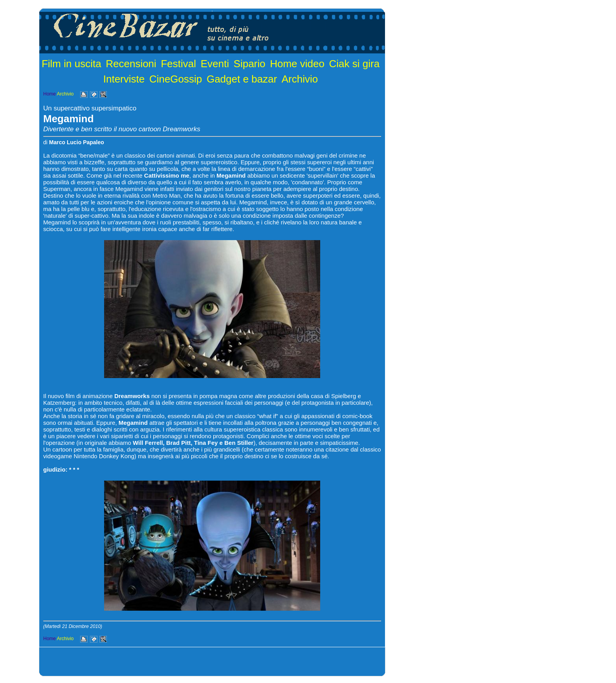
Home (49, 94)
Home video (297, 64)
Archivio (300, 79)
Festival (178, 64)
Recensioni (131, 64)
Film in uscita (71, 64)
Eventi (215, 64)
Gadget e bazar (242, 79)
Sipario (250, 64)
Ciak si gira (355, 64)
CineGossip (176, 79)
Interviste (124, 79)
